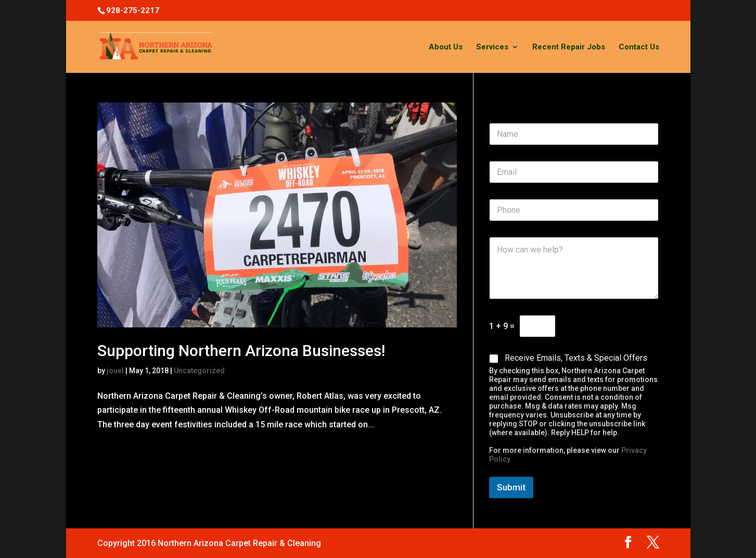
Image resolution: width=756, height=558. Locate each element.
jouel (115, 371)
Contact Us (639, 47)
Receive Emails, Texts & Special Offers (576, 358)
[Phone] (574, 210)
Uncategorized (199, 371)
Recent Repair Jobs (569, 47)
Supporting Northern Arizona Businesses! (241, 351)
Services (492, 47)
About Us (446, 47)
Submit (511, 487)
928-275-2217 (133, 10)
